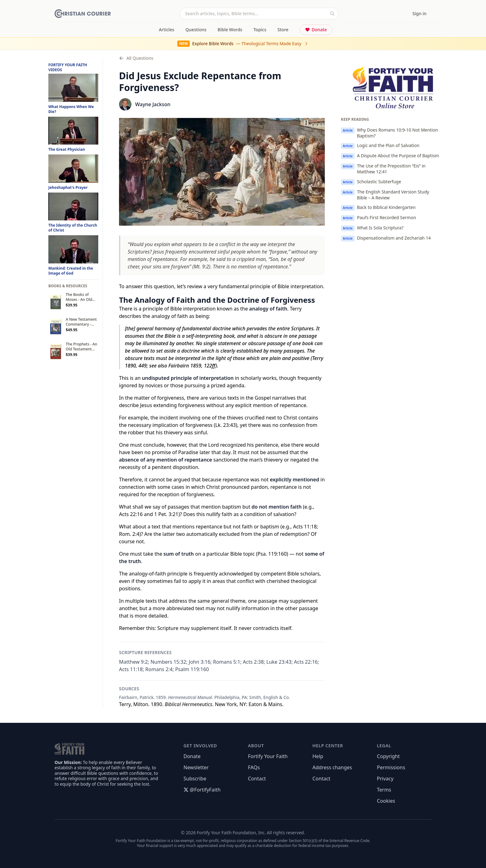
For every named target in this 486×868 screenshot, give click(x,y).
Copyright (388, 756)
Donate (316, 30)
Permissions (391, 767)
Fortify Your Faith (268, 756)
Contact (257, 779)
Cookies (386, 801)
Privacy (385, 779)
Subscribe (195, 779)
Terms (384, 790)
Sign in (420, 13)
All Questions (136, 58)
